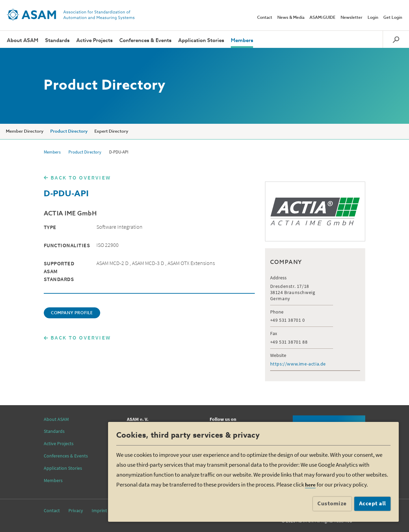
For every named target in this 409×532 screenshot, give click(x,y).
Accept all (373, 503)
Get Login (393, 18)
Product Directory (69, 131)
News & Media (291, 18)
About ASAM (23, 41)
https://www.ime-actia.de (298, 364)
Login (373, 18)
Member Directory (25, 131)
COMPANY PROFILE (72, 313)
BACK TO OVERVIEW (81, 177)
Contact (265, 18)
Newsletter (352, 18)
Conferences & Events (145, 41)
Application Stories (201, 41)
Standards (57, 41)
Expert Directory (111, 131)
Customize (332, 503)
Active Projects (94, 41)
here (310, 485)
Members (242, 41)
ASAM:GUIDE (322, 18)
